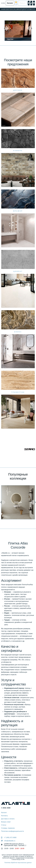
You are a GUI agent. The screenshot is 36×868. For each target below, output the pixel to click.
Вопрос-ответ (6, 822)
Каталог (4, 813)
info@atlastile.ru (10, 841)
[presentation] (6, 28)
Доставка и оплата (8, 819)
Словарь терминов (8, 828)
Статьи (4, 825)
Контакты (4, 816)
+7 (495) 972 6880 (10, 838)
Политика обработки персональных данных (18, 863)
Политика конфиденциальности (12, 831)
